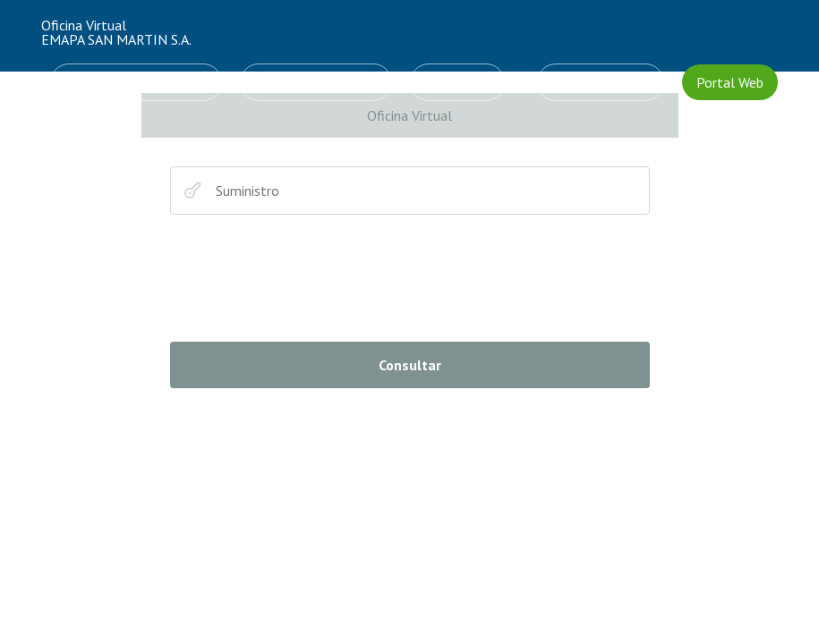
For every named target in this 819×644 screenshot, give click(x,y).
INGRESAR (457, 82)
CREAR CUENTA (601, 82)
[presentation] (306, 278)
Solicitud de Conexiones (136, 82)
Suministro (192, 191)
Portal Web (730, 82)
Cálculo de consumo (316, 82)
